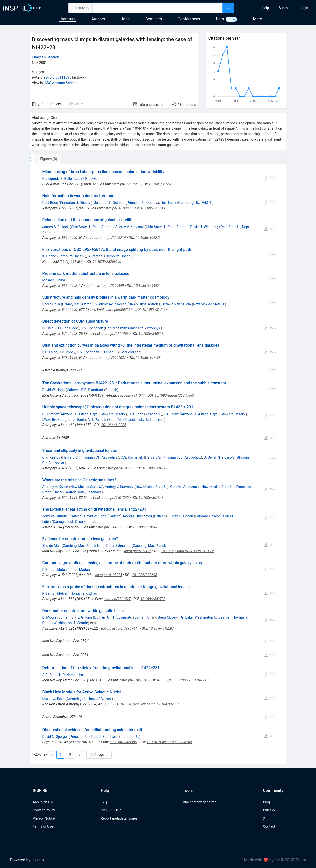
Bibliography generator (200, 802)
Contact (269, 826)
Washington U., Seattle (212, 617)
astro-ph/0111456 (115, 334)
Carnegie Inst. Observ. (70, 522)
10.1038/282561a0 (107, 262)
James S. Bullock (55, 227)
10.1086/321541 (153, 208)
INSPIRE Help (111, 810)
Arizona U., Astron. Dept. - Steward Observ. (93, 414)
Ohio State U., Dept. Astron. (92, 227)
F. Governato (123, 617)
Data (220, 19)
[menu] (276, 8)
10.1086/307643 (151, 498)
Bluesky (269, 810)
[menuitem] (266, 8)
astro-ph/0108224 (109, 575)
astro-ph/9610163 (119, 468)
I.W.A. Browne (53, 420)
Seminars (154, 19)
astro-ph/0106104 (133, 680)
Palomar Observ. (208, 516)
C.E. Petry (171, 414)
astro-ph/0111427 (117, 599)
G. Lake (187, 617)
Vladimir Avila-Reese (111, 304)
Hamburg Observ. (72, 256)
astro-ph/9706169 (109, 527)
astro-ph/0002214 (112, 238)
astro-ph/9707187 (138, 551)
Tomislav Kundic (55, 516)
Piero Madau (80, 570)
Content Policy (44, 810)
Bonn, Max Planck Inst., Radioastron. (136, 420)
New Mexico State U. (209, 304)
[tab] (46, 159)
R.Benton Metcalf (55, 570)
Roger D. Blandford (138, 516)
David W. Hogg (53, 390)
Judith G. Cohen (181, 516)
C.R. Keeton (51, 457)
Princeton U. (79, 737)
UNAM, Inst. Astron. (77, 304)
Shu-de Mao (51, 546)
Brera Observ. (168, 617)
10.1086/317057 (155, 310)
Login (304, 8)
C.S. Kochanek (92, 328)
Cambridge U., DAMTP (195, 203)
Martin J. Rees (53, 699)
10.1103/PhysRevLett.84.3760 (169, 742)
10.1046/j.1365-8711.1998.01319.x (188, 551)
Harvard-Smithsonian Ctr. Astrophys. (133, 328)
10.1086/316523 (161, 184)
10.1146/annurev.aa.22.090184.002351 (150, 704)
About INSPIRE (44, 802)
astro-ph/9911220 (125, 184)
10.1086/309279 (148, 238)
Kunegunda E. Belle (57, 179)
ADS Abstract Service (61, 83)
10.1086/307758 (148, 358)
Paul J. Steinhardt (105, 737)
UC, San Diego (67, 328)
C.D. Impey (67, 352)
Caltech (73, 390)
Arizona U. (153, 414)
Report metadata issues (119, 818)
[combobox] (158, 8)
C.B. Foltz (136, 414)
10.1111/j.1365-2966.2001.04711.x (183, 680)
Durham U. (66, 617)
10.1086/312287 (161, 628)
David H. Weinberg (204, 227)
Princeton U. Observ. (76, 203)
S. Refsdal (96, 256)
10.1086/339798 (153, 599)
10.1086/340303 (151, 334)
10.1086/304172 (155, 468)
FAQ (104, 802)
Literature (67, 19)
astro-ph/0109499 (110, 286)
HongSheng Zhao (84, 593)
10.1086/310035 (114, 425)
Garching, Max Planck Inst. (83, 546)
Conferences (189, 19)
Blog (266, 802)
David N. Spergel (55, 737)
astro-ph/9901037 (112, 358)
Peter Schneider (118, 546)
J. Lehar (107, 352)
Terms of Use (43, 826)
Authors (98, 19)
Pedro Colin (51, 304)
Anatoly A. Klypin (55, 487)
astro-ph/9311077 (131, 395)
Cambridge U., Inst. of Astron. (89, 699)
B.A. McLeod (124, 352)
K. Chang (49, 256)
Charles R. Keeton (45, 57)
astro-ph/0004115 (119, 310)
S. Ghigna (85, 617)
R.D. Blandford (92, 390)
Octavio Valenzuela (176, 304)
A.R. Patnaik (97, 420)
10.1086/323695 (145, 575)
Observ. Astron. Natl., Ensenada (78, 492)
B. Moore (49, 617)
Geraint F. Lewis (85, 179)
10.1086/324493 (146, 286)
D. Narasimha (73, 675)
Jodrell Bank (75, 420)
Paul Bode (50, 203)
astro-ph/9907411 (126, 628)
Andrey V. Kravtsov (129, 227)
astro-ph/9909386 (123, 742)
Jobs (125, 19)
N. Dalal (48, 328)
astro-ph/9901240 (115, 498)
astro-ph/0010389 (117, 208)
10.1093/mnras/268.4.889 (174, 395)
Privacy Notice (44, 818)
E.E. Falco (50, 352)
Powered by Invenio (27, 860)
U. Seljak (210, 457)
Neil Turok (168, 203)
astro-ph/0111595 (57, 77)
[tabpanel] (158, 464)
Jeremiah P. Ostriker (109, 203)
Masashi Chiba (54, 280)
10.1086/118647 (145, 527)
